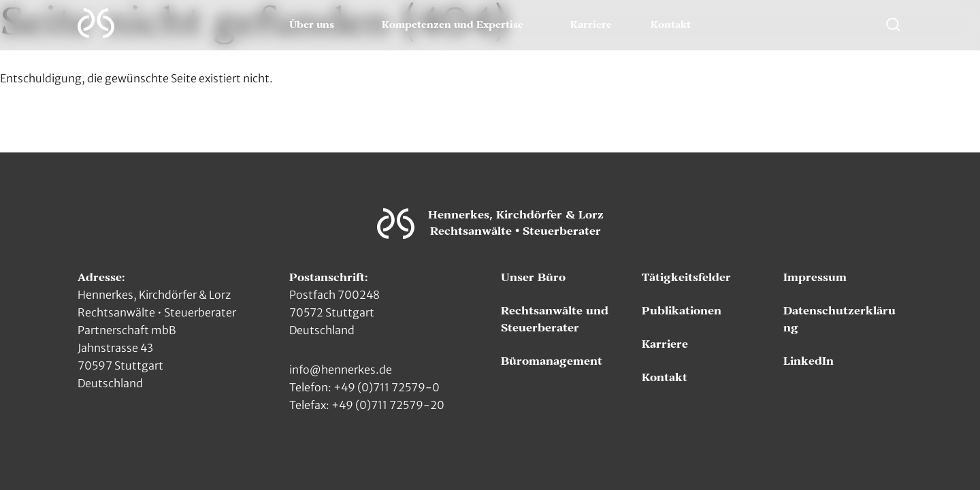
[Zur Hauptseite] (96, 23)
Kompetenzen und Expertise (453, 25)
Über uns (312, 25)
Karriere (591, 25)
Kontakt (671, 25)
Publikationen (682, 311)
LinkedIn (808, 361)
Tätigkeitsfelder (686, 278)
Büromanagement (552, 361)
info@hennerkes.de (341, 370)
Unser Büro (533, 278)
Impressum (815, 278)
